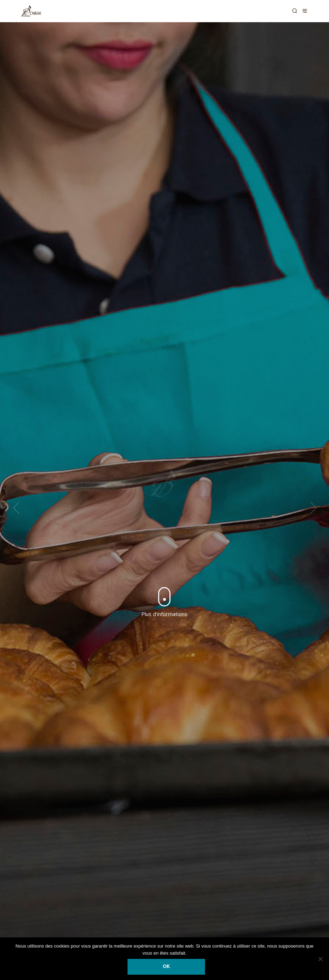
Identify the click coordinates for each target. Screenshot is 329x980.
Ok (166, 967)
